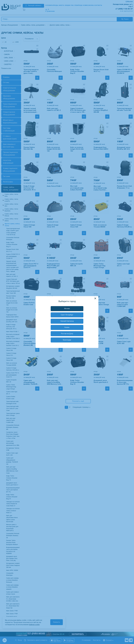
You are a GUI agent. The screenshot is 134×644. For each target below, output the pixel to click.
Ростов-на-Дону (67, 334)
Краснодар (67, 340)
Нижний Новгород (67, 321)
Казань (67, 327)
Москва (67, 309)
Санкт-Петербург (67, 315)
